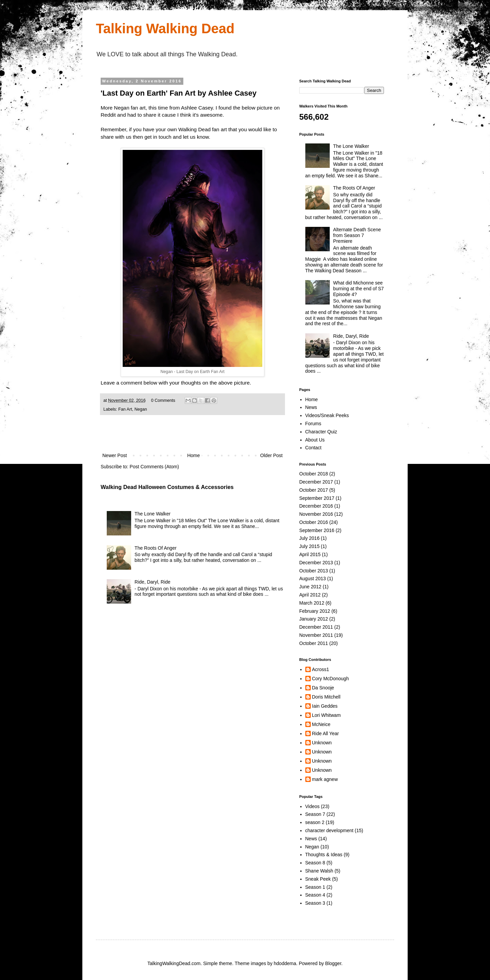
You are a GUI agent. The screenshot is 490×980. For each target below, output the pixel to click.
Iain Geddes (325, 706)
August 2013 (313, 579)
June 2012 (310, 587)
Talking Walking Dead (165, 28)
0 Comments (163, 400)
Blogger (333, 963)
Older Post (271, 455)
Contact (313, 448)
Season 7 (315, 814)
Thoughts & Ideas (324, 855)
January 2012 (314, 619)
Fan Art (125, 409)
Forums (313, 424)
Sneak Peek (318, 879)
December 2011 (316, 627)
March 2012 (312, 603)
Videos (313, 806)
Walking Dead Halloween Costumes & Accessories (167, 487)
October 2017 (314, 490)
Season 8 (315, 863)
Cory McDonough (331, 679)
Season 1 (315, 887)
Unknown (322, 743)
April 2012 (310, 595)
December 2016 (316, 506)
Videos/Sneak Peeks (327, 415)
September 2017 (317, 498)
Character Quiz (321, 432)
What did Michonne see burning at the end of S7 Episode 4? (358, 289)
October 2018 (314, 474)
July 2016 (309, 538)
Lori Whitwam (326, 715)
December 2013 (316, 563)
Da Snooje (323, 688)
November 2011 (316, 635)
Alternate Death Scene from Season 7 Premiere (357, 235)
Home (193, 455)
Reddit (108, 115)
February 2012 (315, 611)
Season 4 (315, 895)
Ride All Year (325, 733)
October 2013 (314, 571)
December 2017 (316, 482)
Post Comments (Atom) (154, 467)
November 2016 (316, 514)
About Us (315, 440)
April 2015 (310, 554)
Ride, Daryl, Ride (152, 582)
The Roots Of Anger (156, 548)
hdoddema (285, 963)
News (311, 407)
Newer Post (115, 455)
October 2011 (314, 643)
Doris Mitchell (326, 697)
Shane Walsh (319, 871)
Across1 (321, 669)
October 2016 (314, 522)
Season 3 (315, 903)
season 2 (315, 822)
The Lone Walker (152, 514)
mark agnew (325, 779)
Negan (141, 409)
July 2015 (309, 546)
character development (329, 830)
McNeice (321, 724)
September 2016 (317, 530)
